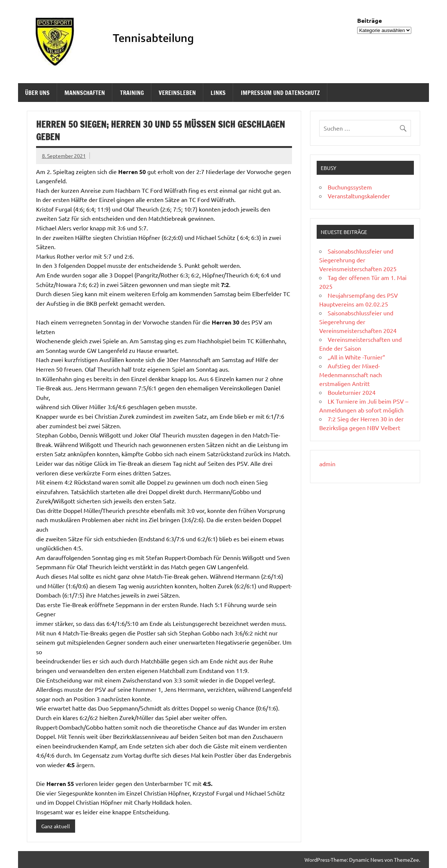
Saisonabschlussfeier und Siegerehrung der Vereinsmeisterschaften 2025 (358, 260)
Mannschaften (85, 93)
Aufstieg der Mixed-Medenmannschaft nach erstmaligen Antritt (351, 375)
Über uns (37, 93)
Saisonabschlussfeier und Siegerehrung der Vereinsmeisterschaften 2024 (358, 322)
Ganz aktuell (56, 826)
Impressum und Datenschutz (280, 93)
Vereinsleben (177, 93)
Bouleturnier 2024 (352, 392)
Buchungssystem (350, 187)
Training (132, 93)
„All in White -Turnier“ (356, 357)
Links (218, 93)
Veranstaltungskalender (359, 196)
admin (327, 464)
